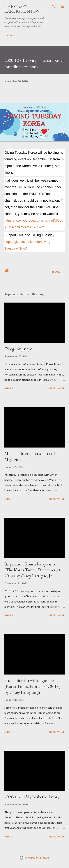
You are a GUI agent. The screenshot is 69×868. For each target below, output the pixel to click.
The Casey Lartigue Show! (23, 9)
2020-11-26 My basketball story (32, 797)
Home (10, 35)
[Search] (54, 7)
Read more (57, 388)
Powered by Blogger (35, 858)
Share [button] (56, 272)
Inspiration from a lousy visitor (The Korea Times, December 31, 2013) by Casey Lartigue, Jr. (33, 570)
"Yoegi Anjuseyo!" (20, 349)
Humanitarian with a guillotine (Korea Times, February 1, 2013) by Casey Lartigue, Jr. (32, 686)
